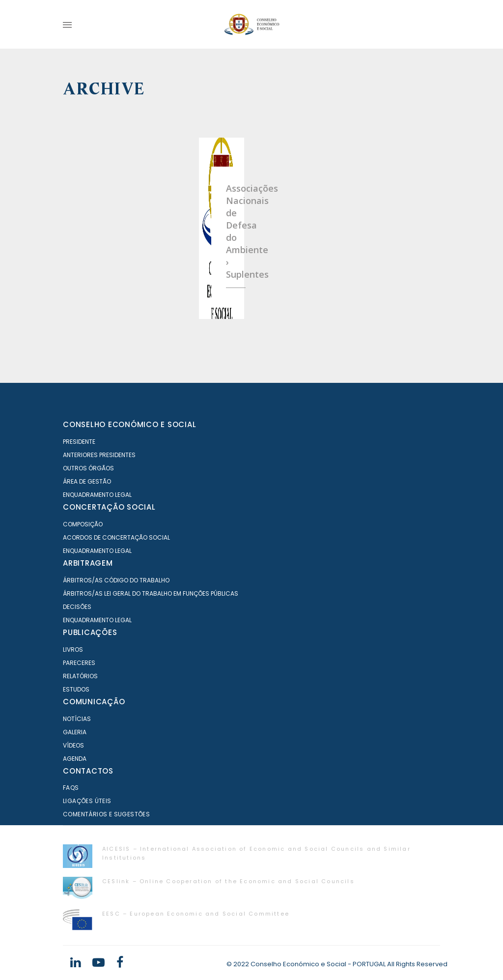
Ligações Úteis (87, 801)
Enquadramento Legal (97, 495)
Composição (83, 524)
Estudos (76, 689)
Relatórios (80, 676)
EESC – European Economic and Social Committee (196, 914)
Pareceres (79, 663)
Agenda (75, 759)
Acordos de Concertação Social (116, 537)
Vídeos (73, 745)
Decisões (77, 607)
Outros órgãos (88, 468)
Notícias (77, 719)
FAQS (71, 788)
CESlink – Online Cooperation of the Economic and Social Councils (228, 881)
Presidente (79, 442)
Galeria (75, 732)
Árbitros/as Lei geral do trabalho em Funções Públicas (151, 593)
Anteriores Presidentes (99, 455)
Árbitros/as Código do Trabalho (116, 580)
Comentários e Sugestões (106, 814)
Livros (73, 649)
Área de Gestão (87, 481)
